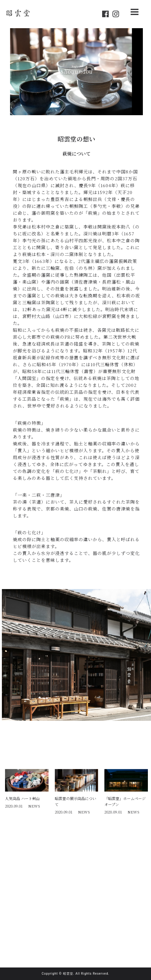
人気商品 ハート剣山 (22, 798)
